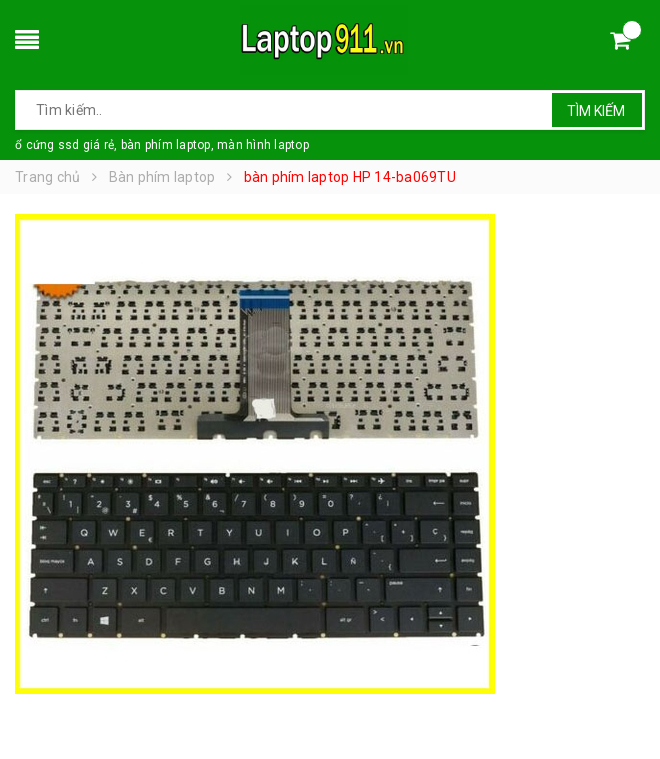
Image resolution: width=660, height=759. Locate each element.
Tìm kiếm (596, 111)
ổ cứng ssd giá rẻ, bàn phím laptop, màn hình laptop (162, 145)
